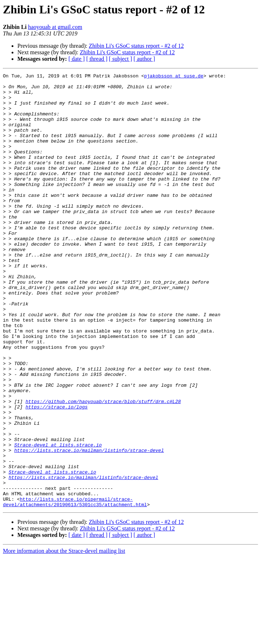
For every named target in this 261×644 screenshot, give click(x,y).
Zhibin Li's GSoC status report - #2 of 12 (136, 46)
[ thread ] (97, 59)
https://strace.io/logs (56, 474)
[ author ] (144, 59)
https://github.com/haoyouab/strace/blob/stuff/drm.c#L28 (103, 467)
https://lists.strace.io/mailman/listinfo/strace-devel (89, 526)
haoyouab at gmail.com (55, 27)
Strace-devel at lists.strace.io (58, 520)
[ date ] (77, 59)
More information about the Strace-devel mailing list (64, 638)
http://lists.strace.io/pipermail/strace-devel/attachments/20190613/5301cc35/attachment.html (75, 588)
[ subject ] (121, 59)
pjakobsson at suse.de (174, 77)
